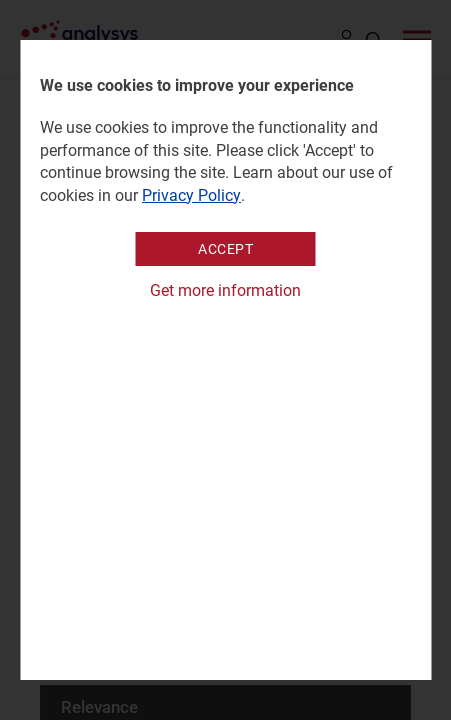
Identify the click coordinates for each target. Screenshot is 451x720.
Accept (225, 249)
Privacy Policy (191, 195)
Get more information (225, 290)
